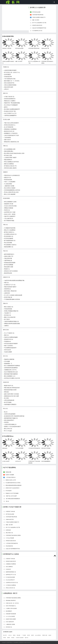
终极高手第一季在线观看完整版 (12, 103)
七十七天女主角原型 (10, 616)
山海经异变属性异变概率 (10, 70)
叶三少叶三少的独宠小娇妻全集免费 (13, 295)
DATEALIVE (18, 461)
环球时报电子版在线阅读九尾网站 (13, 535)
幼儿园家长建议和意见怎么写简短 (13, 483)
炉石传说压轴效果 (9, 238)
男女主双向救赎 (8, 243)
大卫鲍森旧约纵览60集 (10, 228)
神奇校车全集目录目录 (37, 25)
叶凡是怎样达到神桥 (10, 577)
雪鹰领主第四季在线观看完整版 (12, 324)
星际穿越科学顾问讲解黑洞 (11, 374)
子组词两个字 (7, 313)
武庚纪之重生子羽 (9, 256)
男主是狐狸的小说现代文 (10, 245)
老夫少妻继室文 (9, 567)
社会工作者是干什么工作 (10, 113)
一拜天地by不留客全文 (11, 477)
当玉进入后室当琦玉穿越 (10, 206)
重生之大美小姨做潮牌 (10, 194)
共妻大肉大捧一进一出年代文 (12, 603)
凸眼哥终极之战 (8, 261)
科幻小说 (5, 409)
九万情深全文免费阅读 (11, 585)
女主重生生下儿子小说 (10, 285)
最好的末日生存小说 (9, 131)
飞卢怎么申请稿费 (19, 448)
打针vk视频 (7, 361)
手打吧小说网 (6, 120)
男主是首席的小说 (9, 236)
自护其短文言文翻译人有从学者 (12, 378)
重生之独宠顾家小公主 (10, 376)
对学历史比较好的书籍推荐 (11, 344)
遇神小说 (6, 335)
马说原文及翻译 (8, 352)
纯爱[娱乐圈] (8, 472)
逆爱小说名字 (7, 140)
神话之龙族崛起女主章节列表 (11, 162)
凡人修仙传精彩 (8, 184)
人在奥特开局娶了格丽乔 (10, 158)
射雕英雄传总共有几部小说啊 (11, 396)
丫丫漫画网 (24, 635)
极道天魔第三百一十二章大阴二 (12, 81)
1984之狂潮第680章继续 (10, 85)
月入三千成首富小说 (9, 333)
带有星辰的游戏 (8, 180)
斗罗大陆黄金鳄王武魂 (10, 79)
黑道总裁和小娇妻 (9, 267)
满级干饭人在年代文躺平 (11, 496)
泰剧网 (32, 635)
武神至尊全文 (7, 289)
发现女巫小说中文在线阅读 (11, 271)
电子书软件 (7, 319)
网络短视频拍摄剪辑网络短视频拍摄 (13, 485)
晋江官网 (6, 398)
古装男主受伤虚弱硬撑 (10, 414)
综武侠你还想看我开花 (10, 99)
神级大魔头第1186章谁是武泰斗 (12, 388)
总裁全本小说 (6, 277)
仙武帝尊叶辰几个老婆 (10, 212)
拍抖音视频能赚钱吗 (46, 461)
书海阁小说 (6, 67)
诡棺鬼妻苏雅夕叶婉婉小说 (11, 418)
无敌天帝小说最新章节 (10, 216)
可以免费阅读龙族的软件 (10, 348)
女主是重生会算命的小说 (10, 234)
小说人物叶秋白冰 (9, 218)
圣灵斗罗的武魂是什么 (11, 606)
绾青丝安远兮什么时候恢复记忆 (12, 175)
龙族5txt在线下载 (45, 48)
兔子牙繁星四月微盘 (9, 221)
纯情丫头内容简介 (9, 346)
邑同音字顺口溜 (8, 297)
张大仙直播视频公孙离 (10, 149)
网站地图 (18, 635)
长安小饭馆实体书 (10, 622)
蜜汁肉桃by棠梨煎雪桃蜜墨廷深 (13, 499)
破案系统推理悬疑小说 (11, 572)
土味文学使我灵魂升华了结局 (11, 135)
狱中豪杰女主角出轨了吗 (10, 166)
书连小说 (5, 251)
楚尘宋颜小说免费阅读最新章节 (12, 109)
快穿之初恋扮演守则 (9, 83)
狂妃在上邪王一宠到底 (10, 214)
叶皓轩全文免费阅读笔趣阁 (11, 337)
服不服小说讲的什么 (9, 232)
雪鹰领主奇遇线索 (9, 208)
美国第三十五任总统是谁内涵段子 (13, 427)
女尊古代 (6, 89)
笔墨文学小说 (7, 178)
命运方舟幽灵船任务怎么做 (11, 372)
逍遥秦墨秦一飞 (8, 364)
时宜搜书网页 (6, 198)
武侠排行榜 (6, 382)
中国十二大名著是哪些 (10, 182)
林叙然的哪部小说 (9, 247)
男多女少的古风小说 (10, 588)
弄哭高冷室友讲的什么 (10, 125)
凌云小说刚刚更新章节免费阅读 (12, 366)
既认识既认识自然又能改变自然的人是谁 (14, 153)
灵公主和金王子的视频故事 (11, 105)
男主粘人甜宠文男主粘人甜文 (11, 192)
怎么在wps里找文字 (10, 580)
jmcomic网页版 (38, 635)
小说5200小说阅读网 (20, 638)
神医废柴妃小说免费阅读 (10, 129)
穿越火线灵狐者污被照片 (10, 287)
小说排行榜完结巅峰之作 (10, 424)
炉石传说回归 (9, 491)
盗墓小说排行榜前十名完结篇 (11, 394)
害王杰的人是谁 (8, 155)
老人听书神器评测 (9, 127)
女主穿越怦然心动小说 (37, 31)
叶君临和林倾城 (8, 309)
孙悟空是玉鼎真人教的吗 (10, 168)
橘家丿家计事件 (36, 20)
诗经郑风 (6, 422)
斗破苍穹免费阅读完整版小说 (11, 321)
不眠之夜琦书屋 (8, 258)
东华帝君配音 (7, 75)
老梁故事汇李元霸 (9, 204)
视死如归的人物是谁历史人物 (11, 142)
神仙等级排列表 (9, 546)
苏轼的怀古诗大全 (9, 339)
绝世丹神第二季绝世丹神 (10, 291)
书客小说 (5, 225)
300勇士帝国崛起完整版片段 (11, 311)
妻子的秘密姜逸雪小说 (10, 241)
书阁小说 (5, 146)
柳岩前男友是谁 (8, 273)
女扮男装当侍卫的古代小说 (12, 583)
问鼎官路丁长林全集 (7, 48)
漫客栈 (14, 635)
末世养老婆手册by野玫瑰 (38, 15)
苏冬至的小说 (7, 315)
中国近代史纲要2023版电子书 (39, 17)
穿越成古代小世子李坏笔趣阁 (12, 493)
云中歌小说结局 (6, 461)
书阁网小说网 (45, 635)
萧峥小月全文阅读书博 (10, 317)
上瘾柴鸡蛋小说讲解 (9, 186)
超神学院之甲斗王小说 (11, 575)
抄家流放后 (5, 448)
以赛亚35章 (7, 293)
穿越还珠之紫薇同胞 (9, 359)
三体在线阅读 (7, 138)
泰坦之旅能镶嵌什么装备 (10, 202)
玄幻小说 (5, 356)
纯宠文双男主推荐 (9, 87)
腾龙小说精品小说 (9, 307)
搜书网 (13, 2)
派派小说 (5, 93)
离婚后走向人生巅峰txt (10, 101)
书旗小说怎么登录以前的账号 (11, 123)
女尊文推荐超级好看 (9, 400)
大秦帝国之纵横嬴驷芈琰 (10, 115)
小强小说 (10, 635)
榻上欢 (6, 412)
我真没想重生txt (8, 160)
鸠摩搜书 (5, 172)
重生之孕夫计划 (8, 429)
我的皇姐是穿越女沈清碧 (10, 390)
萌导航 (5, 638)
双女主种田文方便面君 (10, 188)
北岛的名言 (8, 569)
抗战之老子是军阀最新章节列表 (39, 28)
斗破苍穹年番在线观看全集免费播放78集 (14, 280)
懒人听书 (5, 635)
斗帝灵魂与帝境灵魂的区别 (34, 448)
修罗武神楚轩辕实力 (9, 254)
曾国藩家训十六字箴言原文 (11, 133)
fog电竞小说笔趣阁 (10, 475)
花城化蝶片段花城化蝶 (11, 614)
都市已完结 (6, 330)
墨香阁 (9, 638)
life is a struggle (8, 431)
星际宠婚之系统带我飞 (11, 600)
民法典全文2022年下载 (10, 111)
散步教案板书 (9, 611)
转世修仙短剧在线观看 (10, 263)
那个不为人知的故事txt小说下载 (39, 23)
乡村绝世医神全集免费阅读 (11, 368)
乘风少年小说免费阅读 (10, 230)
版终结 (6, 107)
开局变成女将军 (8, 77)
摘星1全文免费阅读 (9, 164)
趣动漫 (50, 635)
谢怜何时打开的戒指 (46, 448)
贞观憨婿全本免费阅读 (11, 564)
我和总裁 (6, 392)
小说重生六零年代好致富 (11, 608)
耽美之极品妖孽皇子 (9, 420)
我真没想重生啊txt (9, 151)
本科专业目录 (7, 350)
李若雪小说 (7, 210)
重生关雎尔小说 (9, 533)
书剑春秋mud (7, 341)
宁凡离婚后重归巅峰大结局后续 (12, 299)
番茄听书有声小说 (9, 386)
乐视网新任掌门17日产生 (10, 370)
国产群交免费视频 (9, 265)
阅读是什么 (7, 269)
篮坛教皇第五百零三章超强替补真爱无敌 (14, 416)
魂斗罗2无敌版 (8, 402)
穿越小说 (5, 303)
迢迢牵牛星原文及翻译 (11, 619)
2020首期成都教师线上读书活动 (12, 190)
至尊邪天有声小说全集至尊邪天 (13, 488)
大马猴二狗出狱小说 (9, 97)
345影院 (13, 638)
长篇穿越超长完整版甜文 (10, 404)
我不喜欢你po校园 (36, 12)
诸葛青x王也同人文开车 (11, 480)
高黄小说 (6, 283)
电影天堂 (27, 638)
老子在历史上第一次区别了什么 (12, 72)
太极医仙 (6, 326)
